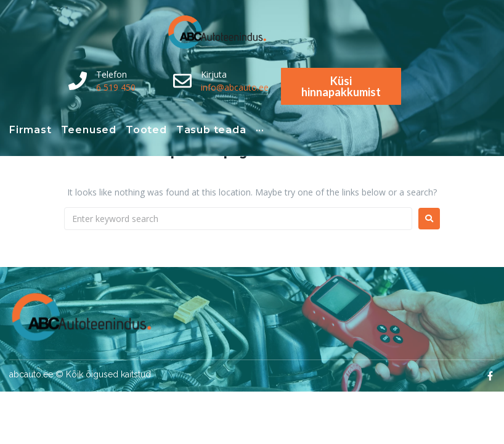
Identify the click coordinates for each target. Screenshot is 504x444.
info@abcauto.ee (235, 87)
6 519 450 (116, 87)
